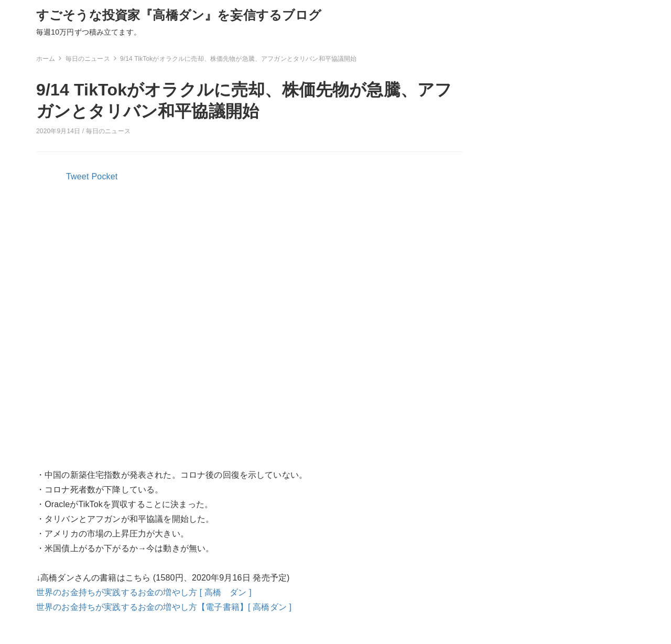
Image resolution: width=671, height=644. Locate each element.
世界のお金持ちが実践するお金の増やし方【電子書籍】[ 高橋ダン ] (164, 607)
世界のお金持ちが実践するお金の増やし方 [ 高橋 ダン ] (144, 592)
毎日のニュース (108, 131)
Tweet (78, 176)
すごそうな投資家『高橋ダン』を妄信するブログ (179, 15)
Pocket (105, 176)
